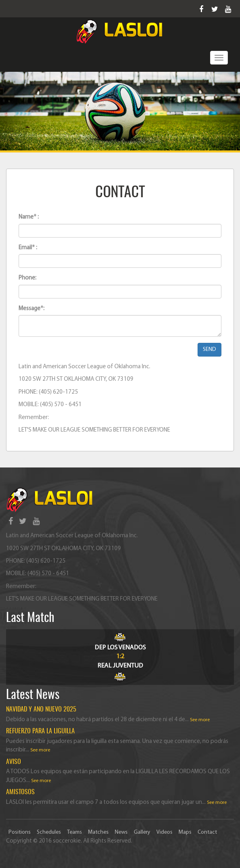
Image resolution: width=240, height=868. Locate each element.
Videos (164, 832)
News (121, 832)
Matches (98, 832)
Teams (75, 832)
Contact (207, 832)
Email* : (28, 248)
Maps (185, 832)
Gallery (142, 832)
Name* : (29, 217)
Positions (20, 832)
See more (200, 720)
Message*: (32, 309)
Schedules (49, 832)
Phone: (27, 278)
